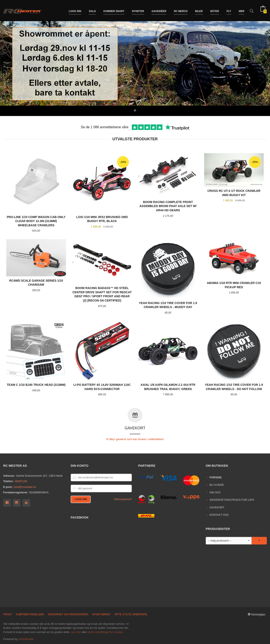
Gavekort (217, 507)
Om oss (215, 492)
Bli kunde (217, 485)
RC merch (181, 10)
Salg (92, 10)
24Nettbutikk (26, 639)
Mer (242, 10)
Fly (229, 10)
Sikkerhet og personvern (68, 614)
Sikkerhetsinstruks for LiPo (232, 500)
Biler (199, 10)
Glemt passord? (123, 499)
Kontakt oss (219, 515)
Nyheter (138, 10)
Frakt (8, 614)
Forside (216, 477)
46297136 (21, 481)
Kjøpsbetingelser (30, 614)
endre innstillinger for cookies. (106, 632)
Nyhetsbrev (101, 614)
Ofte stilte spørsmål (131, 614)
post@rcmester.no (25, 487)
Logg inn (75, 10)
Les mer (76, 632)
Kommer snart (114, 10)
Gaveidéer (159, 10)
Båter (215, 10)
